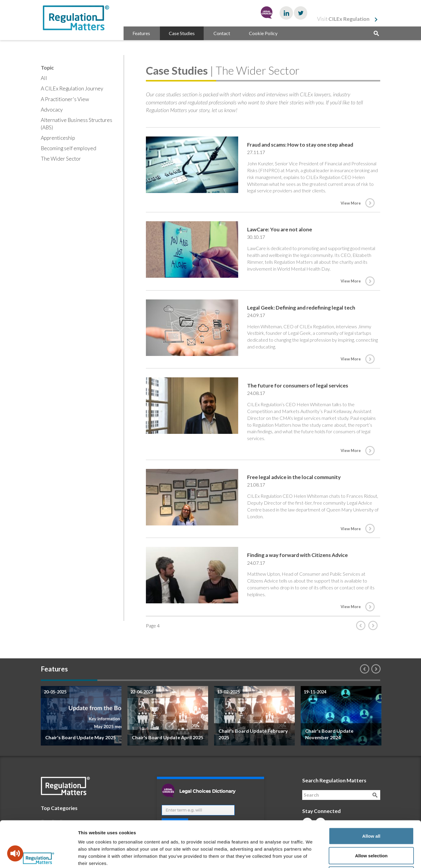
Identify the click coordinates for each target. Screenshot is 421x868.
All (44, 78)
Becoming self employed (68, 148)
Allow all (371, 790)
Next (374, 625)
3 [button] (182, 680)
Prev (362, 625)
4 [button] (239, 680)
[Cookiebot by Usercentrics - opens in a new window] (39, 856)
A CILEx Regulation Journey (72, 88)
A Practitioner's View (65, 99)
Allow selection (371, 810)
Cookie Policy (263, 33)
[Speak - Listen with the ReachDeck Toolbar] (15, 853)
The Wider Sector (61, 159)
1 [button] (69, 680)
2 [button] (126, 680)
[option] (81, 716)
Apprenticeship (58, 138)
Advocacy (52, 110)
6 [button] (352, 680)
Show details (312, 856)
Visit (343, 19)
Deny (371, 829)
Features (141, 33)
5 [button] (295, 680)
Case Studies (182, 33)
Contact (222, 33)
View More (351, 203)
